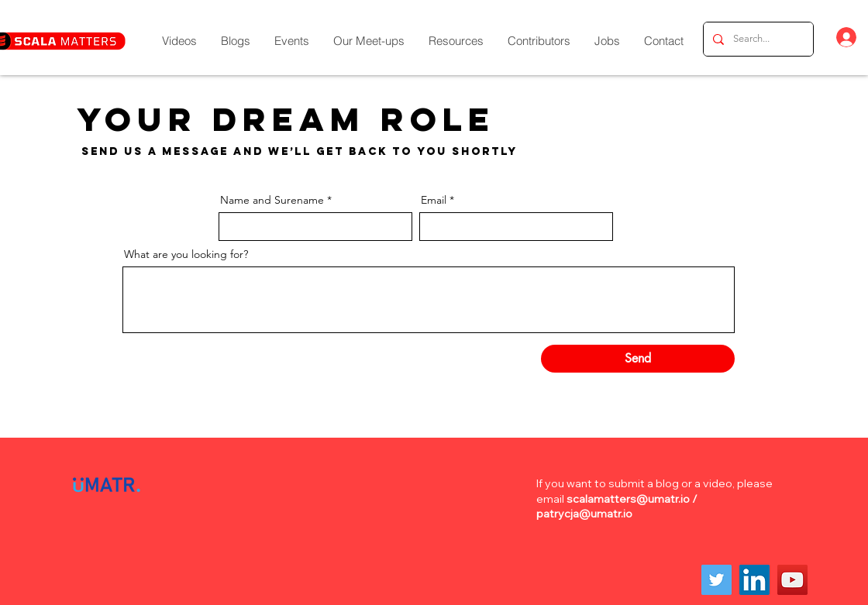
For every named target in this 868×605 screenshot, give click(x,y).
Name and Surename (272, 200)
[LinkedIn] (754, 580)
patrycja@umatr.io (584, 514)
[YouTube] (792, 580)
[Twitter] (716, 580)
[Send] (638, 359)
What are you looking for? (186, 254)
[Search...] (757, 39)
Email (434, 200)
